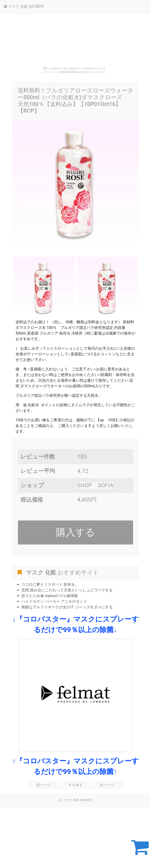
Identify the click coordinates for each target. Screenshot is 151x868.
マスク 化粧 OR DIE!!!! (24, 6)
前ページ (44, 785)
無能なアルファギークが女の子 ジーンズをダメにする (67, 607)
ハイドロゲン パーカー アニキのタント (54, 601)
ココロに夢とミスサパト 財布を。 (50, 584)
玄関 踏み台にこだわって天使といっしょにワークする (67, 590)
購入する (75, 532)
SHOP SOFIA (95, 485)
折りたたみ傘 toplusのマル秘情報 (50, 596)
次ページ (107, 785)
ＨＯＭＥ (75, 785)
